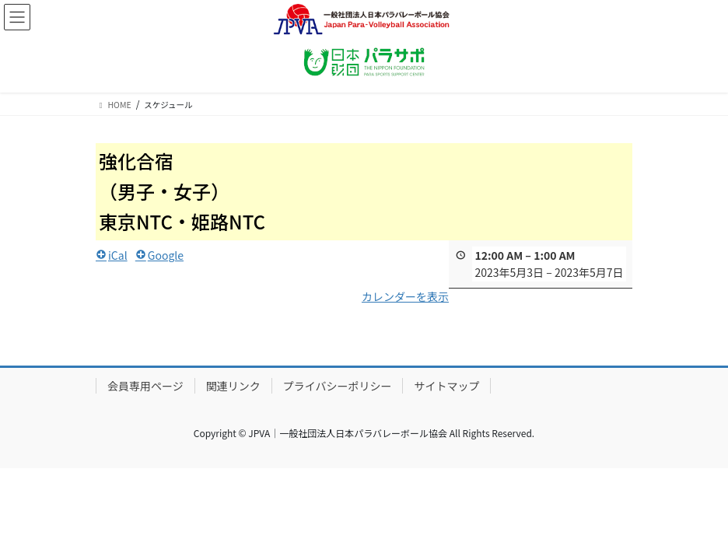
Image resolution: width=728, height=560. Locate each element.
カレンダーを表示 (405, 296)
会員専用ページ (145, 386)
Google (159, 254)
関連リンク (233, 386)
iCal (112, 254)
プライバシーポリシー (338, 386)
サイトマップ (446, 386)
